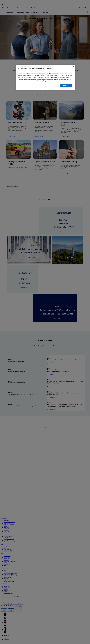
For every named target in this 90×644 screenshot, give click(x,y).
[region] (46, 77)
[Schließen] (73, 66)
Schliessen (66, 86)
